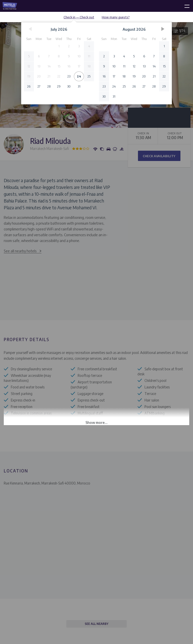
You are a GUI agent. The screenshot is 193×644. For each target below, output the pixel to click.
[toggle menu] (185, 5)
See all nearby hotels (20, 251)
